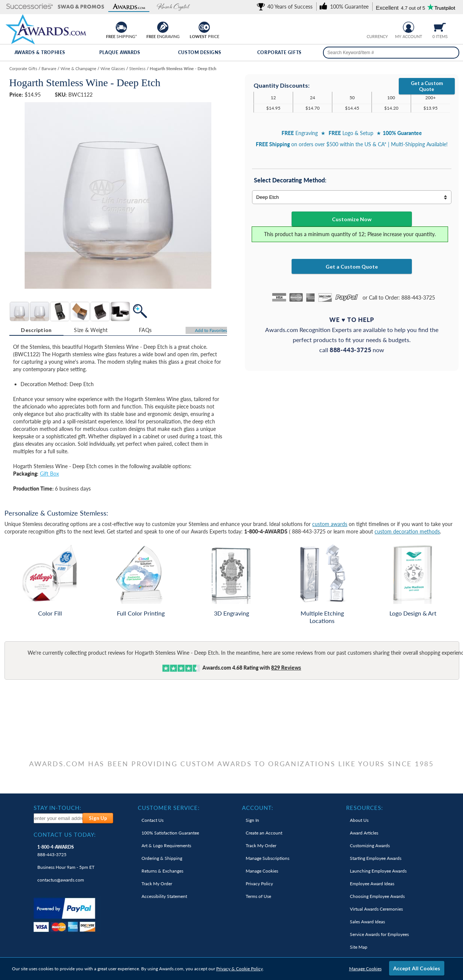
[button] (30, 7)
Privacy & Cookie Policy (240, 969)
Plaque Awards (120, 52)
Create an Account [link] (264, 833)
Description (36, 330)
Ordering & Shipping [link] (162, 858)
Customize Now (352, 219)
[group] (377, 26)
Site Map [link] (359, 947)
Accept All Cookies (417, 968)
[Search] (451, 53)
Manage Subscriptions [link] (268, 858)
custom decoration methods (407, 531)
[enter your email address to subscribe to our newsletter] (58, 818)
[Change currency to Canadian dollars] (383, 26)
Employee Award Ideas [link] (372, 884)
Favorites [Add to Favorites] (211, 330)
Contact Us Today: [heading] (65, 835)
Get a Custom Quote (427, 86)
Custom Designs (200, 52)
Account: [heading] (258, 808)
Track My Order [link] (157, 884)
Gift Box (49, 474)
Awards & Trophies (40, 52)
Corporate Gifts (279, 52)
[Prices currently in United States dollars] (371, 26)
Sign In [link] (252, 820)
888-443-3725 (56, 851)
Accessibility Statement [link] (164, 896)
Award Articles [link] (364, 833)
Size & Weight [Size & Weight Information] (91, 330)
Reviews (286, 668)
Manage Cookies (365, 969)
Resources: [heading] (365, 808)
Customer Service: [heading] (169, 808)
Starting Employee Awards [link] (376, 858)
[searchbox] (391, 53)
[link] (286, 7)
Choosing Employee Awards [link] (377, 896)
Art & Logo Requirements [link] (166, 846)
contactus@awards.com (61, 880)
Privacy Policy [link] (259, 884)
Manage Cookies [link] (262, 871)
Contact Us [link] (153, 820)
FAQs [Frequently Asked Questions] (145, 330)
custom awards (330, 524)
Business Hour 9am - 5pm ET (66, 867)
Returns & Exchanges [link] (162, 871)
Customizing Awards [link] (370, 846)
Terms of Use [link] (258, 896)
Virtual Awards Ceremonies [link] (376, 909)
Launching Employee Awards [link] (378, 871)
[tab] (37, 330)
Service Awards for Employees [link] (379, 934)
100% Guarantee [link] (170, 833)
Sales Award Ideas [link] (367, 922)
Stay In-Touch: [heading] (58, 808)
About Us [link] (359, 820)
